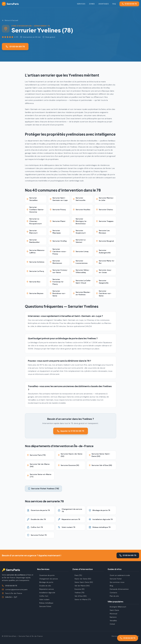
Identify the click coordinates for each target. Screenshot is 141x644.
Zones (92, 4)
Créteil (111, 624)
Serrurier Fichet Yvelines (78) (43, 489)
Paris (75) (77, 575)
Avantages (104, 4)
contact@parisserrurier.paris (16, 589)
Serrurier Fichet (44, 606)
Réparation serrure (45, 589)
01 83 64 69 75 (129, 4)
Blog (110, 586)
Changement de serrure (48, 579)
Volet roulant (43, 599)
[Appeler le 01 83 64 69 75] (128, 638)
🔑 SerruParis (11, 570)
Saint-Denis (113, 610)
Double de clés (44, 586)
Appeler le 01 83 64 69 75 (71, 431)
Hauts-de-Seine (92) (82, 579)
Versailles (112, 621)
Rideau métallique (45, 603)
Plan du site (113, 596)
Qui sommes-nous (116, 582)
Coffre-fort (43, 596)
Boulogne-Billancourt (117, 607)
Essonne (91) (78, 589)
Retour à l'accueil (10, 20)
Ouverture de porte (46, 575)
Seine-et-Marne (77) (82, 599)
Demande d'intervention (118, 589)
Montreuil (112, 614)
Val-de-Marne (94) (81, 586)
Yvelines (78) (78, 593)
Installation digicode (46, 593)
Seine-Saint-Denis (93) (83, 582)
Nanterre (112, 617)
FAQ (114, 4)
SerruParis (10, 4)
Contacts (112, 593)
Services (81, 4)
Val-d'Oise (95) (80, 596)
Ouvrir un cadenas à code (119, 575)
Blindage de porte (45, 582)
